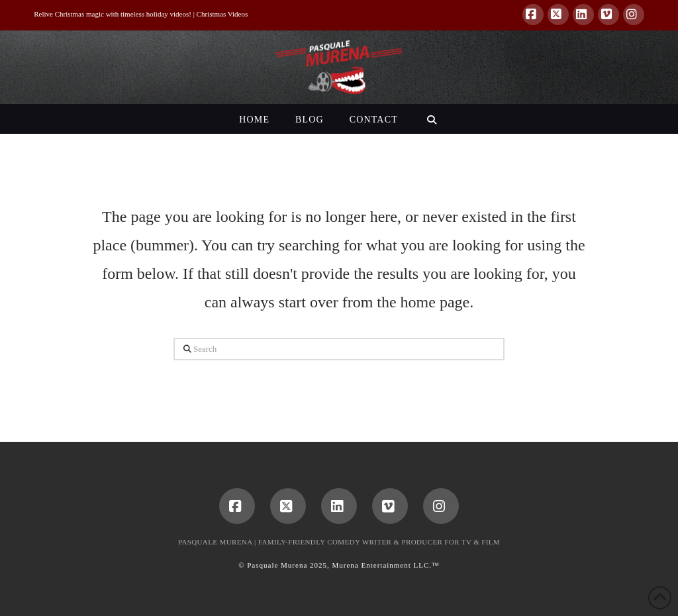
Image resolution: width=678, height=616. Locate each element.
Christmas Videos (222, 14)
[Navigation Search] (431, 119)
